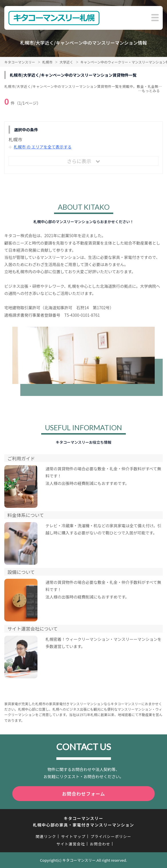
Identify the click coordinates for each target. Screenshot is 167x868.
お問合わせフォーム (84, 794)
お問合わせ (100, 844)
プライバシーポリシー (111, 836)
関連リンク (46, 836)
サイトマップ (73, 836)
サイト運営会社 (71, 844)
